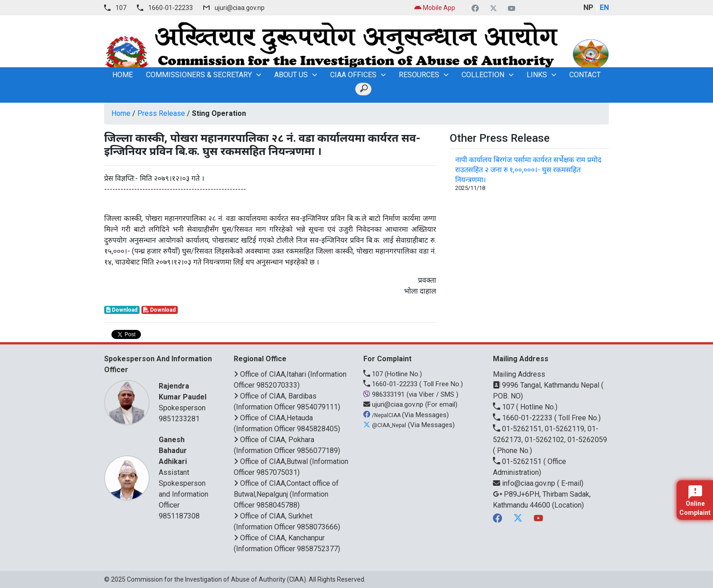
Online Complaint (695, 501)
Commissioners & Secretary (199, 75)
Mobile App (435, 8)
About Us (291, 75)
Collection (483, 75)
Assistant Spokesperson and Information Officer (185, 472)
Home (121, 113)
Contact (585, 75)
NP (588, 7)
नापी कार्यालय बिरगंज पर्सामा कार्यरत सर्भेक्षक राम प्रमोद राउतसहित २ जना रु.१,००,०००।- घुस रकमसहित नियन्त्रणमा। (528, 170)
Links (537, 75)
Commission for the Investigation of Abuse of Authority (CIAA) (216, 579)
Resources (419, 75)
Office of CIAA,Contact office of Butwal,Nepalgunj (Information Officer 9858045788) (286, 494)
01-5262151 (518, 461)
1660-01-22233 (171, 8)
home (123, 75)
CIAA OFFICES (353, 75)
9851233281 (179, 419)
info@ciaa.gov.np (525, 483)
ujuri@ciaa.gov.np (240, 8)
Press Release (161, 113)
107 (121, 8)
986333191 (385, 394)
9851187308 (179, 516)
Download (122, 310)
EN (604, 7)
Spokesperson (185, 396)
